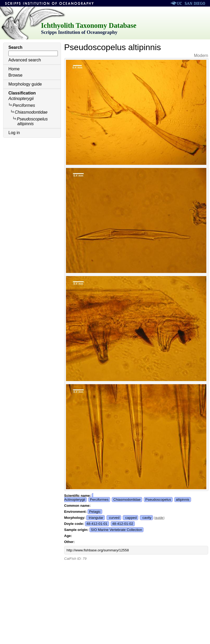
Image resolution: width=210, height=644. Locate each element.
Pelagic (95, 512)
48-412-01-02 (123, 524)
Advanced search (25, 60)
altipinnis (183, 500)
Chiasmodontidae (29, 112)
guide (159, 518)
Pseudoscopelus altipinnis (30, 121)
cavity (147, 518)
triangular (96, 518)
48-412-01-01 (97, 524)
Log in (14, 133)
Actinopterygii (21, 99)
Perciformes (22, 105)
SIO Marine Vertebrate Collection (117, 530)
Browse (15, 75)
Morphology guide (25, 84)
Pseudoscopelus (158, 500)
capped (131, 518)
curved (114, 518)
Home (14, 69)
